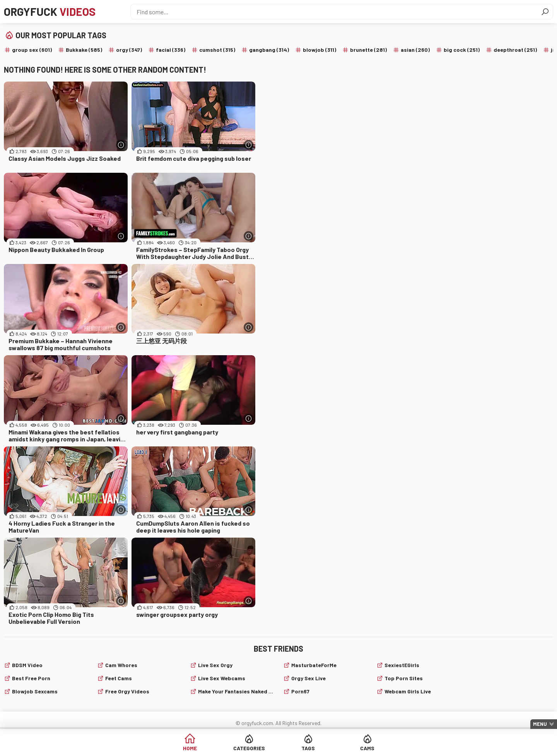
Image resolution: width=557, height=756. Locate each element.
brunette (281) (368, 50)
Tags (308, 748)
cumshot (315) (217, 50)
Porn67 (300, 691)
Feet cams (119, 678)
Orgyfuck (50, 12)
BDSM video (27, 665)
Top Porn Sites (404, 678)
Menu (540, 724)
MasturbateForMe (314, 665)
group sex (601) (32, 50)
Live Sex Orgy (215, 665)
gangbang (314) (269, 50)
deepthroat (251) (515, 50)
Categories (249, 748)
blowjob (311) (320, 50)
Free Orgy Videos (127, 691)
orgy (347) (129, 50)
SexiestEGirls (402, 665)
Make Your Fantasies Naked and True (236, 691)
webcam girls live (408, 691)
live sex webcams (222, 678)
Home (190, 748)
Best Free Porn (31, 678)
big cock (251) (462, 50)
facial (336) (171, 50)
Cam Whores (121, 665)
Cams (367, 748)
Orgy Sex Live (308, 678)
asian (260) (415, 50)
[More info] (121, 145)
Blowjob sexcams (35, 691)
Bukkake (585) (84, 50)
